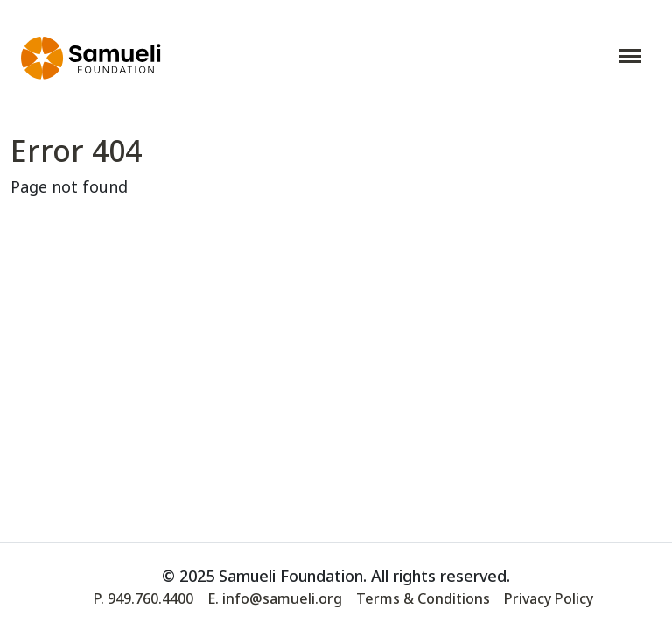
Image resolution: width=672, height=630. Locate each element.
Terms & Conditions (423, 598)
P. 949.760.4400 (143, 598)
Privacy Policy (549, 598)
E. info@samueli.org (275, 598)
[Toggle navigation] (630, 56)
